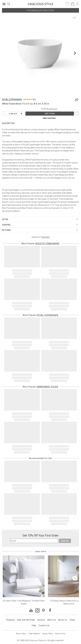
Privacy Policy (48, 634)
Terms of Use (60, 634)
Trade (72, 620)
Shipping (10, 620)
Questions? (41, 237)
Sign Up (65, 541)
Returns (41, 620)
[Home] (40, 5)
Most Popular (40, 244)
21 (34, 99)
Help (34, 625)
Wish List (52, 620)
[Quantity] (14, 114)
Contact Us (44, 625)
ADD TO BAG (50, 114)
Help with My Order (26, 620)
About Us (63, 620)
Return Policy (21, 634)
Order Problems (34, 634)
